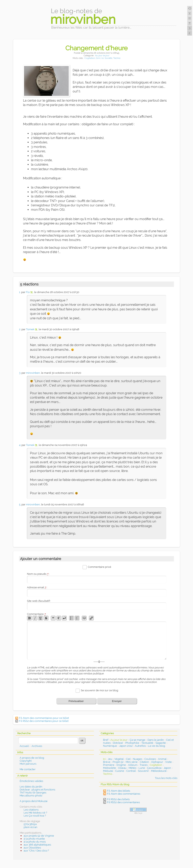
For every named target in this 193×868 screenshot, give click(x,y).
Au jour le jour (102, 56)
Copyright (26, 761)
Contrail (131, 771)
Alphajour (157, 762)
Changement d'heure (96, 48)
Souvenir (143, 771)
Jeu (110, 759)
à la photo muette (34, 839)
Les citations (31, 810)
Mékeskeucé (159, 771)
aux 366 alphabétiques (37, 845)
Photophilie (132, 743)
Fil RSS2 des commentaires (123, 802)
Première (109, 765)
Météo (133, 768)
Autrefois (140, 746)
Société (108, 58)
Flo (28, 292)
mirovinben (33, 373)
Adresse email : (37, 587)
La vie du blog (156, 746)
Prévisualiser (76, 701)
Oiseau (122, 768)
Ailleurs (133, 765)
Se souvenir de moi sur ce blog (99, 691)
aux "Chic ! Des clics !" (36, 851)
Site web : (39, 601)
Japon (167, 768)
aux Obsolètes (32, 848)
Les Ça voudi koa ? (35, 816)
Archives (37, 746)
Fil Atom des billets (119, 791)
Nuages (138, 759)
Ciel (128, 759)
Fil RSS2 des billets (118, 799)
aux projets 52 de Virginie (39, 836)
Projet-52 (118, 762)
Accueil (24, 746)
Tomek (30, 329)
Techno (117, 58)
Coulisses (150, 759)
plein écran (30, 827)
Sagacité (161, 743)
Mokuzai (108, 771)
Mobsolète (110, 768)
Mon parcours (28, 764)
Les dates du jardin (31, 787)
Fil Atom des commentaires (124, 794)
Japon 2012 (126, 746)
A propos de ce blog (32, 758)
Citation (144, 762)
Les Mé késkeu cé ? (35, 813)
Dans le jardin (156, 740)
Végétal (119, 759)
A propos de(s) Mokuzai (34, 801)
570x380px (30, 824)
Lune (142, 768)
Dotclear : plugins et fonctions (37, 790)
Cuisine (120, 771)
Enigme (121, 765)
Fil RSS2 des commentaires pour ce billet (44, 721)
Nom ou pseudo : (38, 574)
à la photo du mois (35, 842)
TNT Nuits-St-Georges (33, 793)
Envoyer (117, 701)
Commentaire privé (99, 567)
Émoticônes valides (31, 781)
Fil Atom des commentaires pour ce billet (44, 718)
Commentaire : (37, 614)
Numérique (110, 746)
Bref (106, 740)
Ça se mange (138, 740)
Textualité (147, 743)
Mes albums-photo (31, 796)
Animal (162, 759)
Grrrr (98, 58)
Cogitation (90, 58)
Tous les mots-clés (166, 778)
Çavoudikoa (154, 768)
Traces (144, 765)
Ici (103, 58)
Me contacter (28, 769)
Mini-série (132, 762)
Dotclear (118, 743)
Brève (107, 762)
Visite (168, 762)
